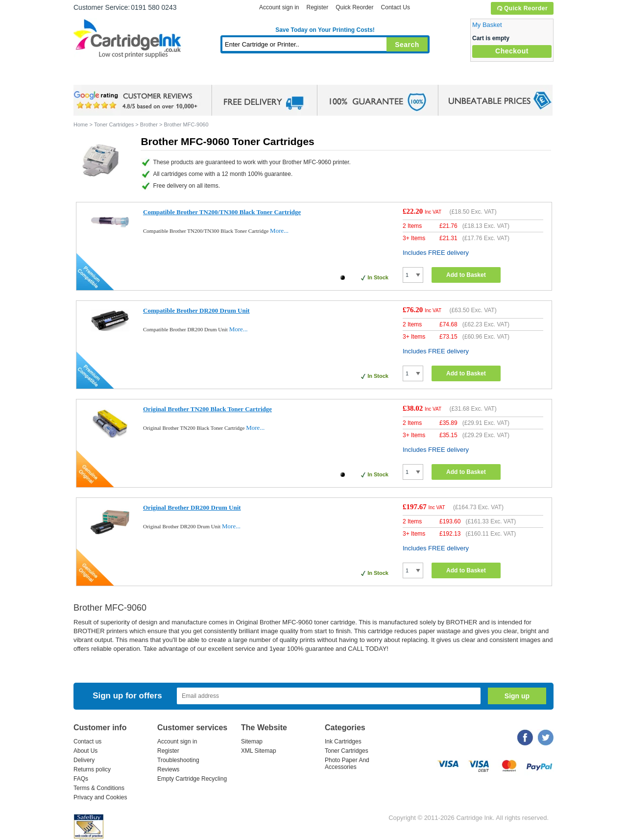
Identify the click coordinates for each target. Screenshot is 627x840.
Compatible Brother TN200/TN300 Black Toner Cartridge (222, 212)
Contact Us (396, 7)
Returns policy (92, 769)
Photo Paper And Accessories (347, 764)
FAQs (81, 779)
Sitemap (252, 741)
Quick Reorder (522, 8)
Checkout (512, 51)
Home (93, 76)
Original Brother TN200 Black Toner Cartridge (207, 409)
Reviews (168, 769)
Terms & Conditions (99, 788)
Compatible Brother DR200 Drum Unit (196, 310)
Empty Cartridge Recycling (192, 779)
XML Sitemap (259, 751)
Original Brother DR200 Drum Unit (192, 507)
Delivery (84, 760)
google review (137, 100)
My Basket (487, 25)
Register (317, 7)
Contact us (87, 741)
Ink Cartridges (148, 76)
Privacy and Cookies (100, 797)
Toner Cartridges (223, 76)
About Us (85, 751)
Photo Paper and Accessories (327, 76)
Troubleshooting (178, 760)
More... (279, 231)
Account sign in (279, 7)
